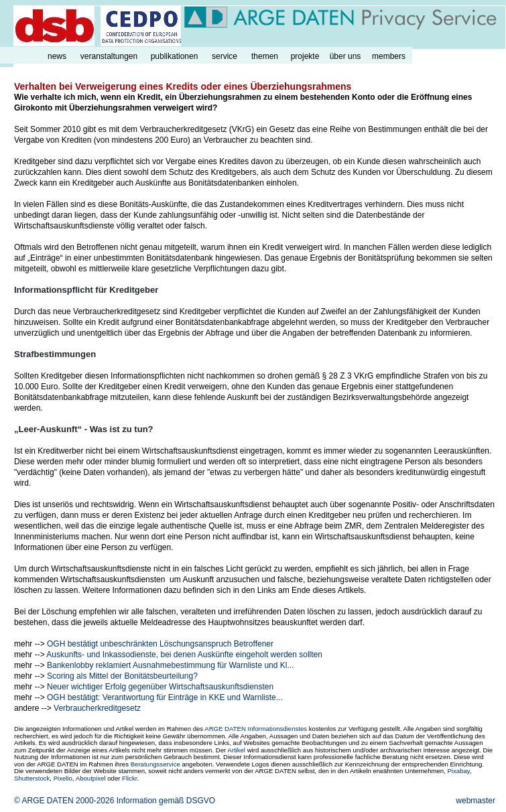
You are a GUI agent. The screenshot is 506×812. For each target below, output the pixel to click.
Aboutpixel (91, 778)
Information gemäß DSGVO (166, 801)
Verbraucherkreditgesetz (97, 708)
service (225, 56)
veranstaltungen (109, 56)
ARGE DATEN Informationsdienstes (256, 729)
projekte (305, 56)
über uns (345, 56)
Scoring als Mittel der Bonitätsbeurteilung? (122, 676)
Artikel (236, 750)
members (389, 56)
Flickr (129, 778)
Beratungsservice (155, 764)
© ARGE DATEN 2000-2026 (64, 801)
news (57, 56)
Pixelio (63, 778)
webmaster (476, 801)
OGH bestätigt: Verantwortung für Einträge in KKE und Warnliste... (165, 697)
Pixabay (458, 771)
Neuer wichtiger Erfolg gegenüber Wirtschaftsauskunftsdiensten (160, 687)
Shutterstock (32, 778)
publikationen (175, 56)
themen (265, 56)
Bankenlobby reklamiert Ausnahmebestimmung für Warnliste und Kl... (170, 665)
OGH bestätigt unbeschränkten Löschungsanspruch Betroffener (160, 644)
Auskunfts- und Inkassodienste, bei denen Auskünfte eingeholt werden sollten (184, 655)
